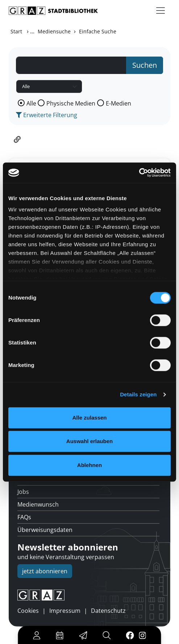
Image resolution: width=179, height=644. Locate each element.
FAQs (24, 517)
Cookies (28, 611)
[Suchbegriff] (71, 65)
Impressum (65, 611)
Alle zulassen (89, 418)
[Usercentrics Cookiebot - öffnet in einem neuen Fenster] (139, 173)
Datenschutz (108, 611)
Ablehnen (89, 465)
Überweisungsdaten (45, 530)
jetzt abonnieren (45, 571)
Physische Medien (71, 103)
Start (16, 31)
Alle (31, 103)
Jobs (23, 492)
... (32, 31)
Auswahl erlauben (89, 441)
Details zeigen (138, 394)
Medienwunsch (38, 504)
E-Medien (118, 103)
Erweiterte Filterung (47, 115)
